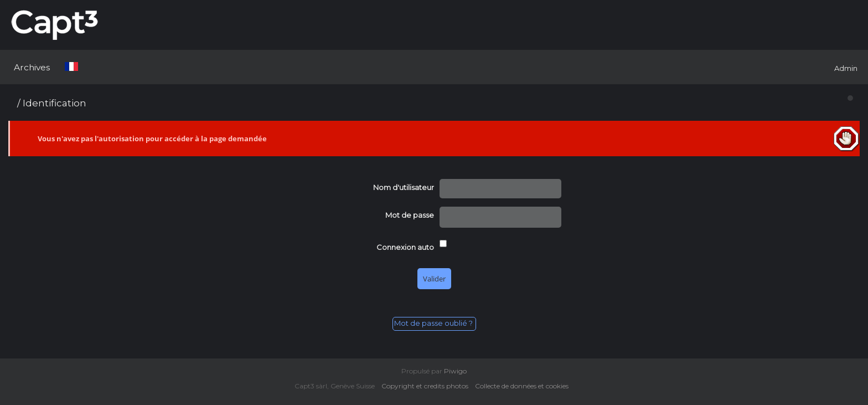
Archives (32, 67)
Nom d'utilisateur (404, 187)
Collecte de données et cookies (524, 386)
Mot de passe (410, 215)
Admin (846, 68)
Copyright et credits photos (427, 386)
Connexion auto (405, 247)
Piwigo (455, 371)
